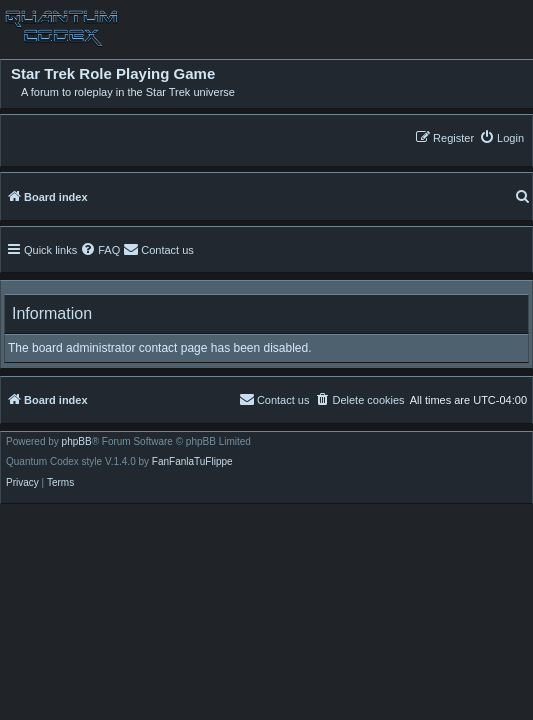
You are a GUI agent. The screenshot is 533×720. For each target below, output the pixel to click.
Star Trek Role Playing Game (113, 74)
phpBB (77, 442)
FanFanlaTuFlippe (192, 462)
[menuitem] (501, 137)
